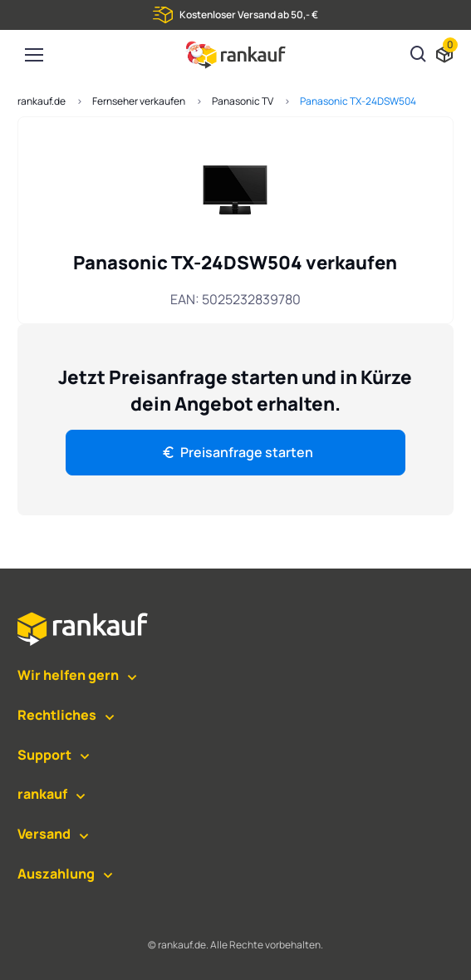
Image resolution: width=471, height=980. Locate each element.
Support (44, 755)
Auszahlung (56, 874)
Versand (44, 834)
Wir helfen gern (68, 675)
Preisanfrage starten (237, 452)
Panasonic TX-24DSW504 (358, 101)
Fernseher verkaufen (139, 101)
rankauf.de (42, 101)
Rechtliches (57, 715)
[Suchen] (419, 56)
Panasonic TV (243, 101)
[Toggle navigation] (33, 55)
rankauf (42, 794)
